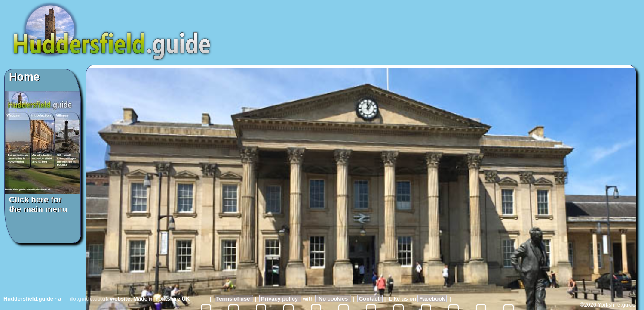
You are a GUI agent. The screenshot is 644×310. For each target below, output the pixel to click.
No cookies (333, 299)
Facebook (432, 299)
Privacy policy (280, 299)
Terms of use (234, 299)
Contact (370, 299)
